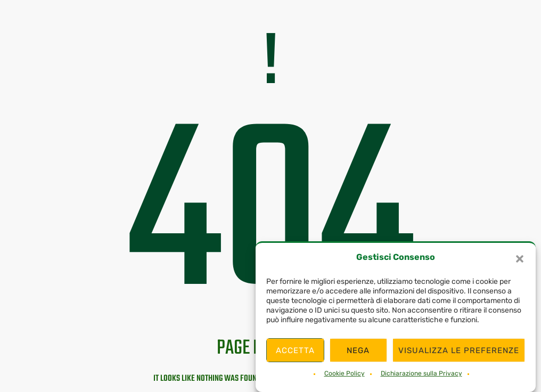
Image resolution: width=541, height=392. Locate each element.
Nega (358, 350)
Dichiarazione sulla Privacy (421, 373)
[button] (520, 259)
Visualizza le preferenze (459, 350)
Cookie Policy (345, 373)
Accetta (295, 350)
